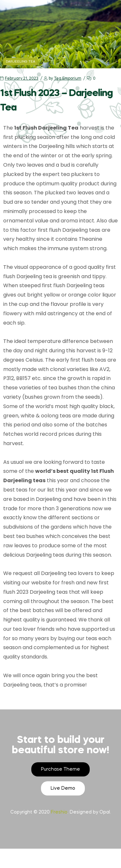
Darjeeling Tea (20, 62)
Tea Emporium (68, 79)
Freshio (59, 812)
